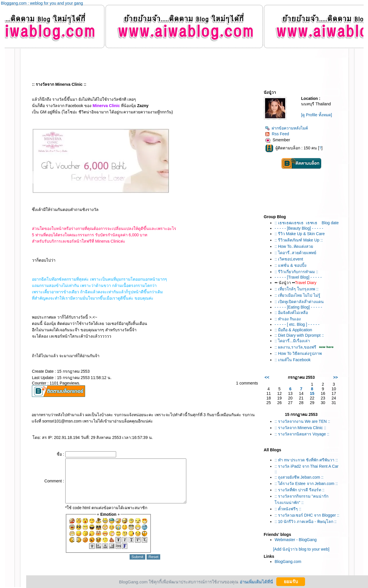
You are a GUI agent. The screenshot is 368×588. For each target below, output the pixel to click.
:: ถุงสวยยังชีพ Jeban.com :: (299, 477)
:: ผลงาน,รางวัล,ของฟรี (295, 347)
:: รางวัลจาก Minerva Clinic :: (300, 428)
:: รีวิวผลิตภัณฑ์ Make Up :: (299, 240)
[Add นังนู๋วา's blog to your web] (301, 549)
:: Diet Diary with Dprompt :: (299, 335)
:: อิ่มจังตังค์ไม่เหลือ (291, 313)
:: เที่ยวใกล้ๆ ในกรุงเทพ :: (296, 289)
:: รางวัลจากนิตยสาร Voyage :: (302, 434)
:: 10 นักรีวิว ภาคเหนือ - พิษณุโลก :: (305, 522)
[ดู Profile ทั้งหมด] (316, 115)
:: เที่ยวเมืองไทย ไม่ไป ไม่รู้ (297, 295)
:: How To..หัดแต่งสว (294, 246)
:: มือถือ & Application (293, 330)
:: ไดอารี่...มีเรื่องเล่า (292, 341)
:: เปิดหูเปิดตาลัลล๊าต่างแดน (299, 302)
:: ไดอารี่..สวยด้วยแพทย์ (295, 253)
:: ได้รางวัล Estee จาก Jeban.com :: (306, 484)
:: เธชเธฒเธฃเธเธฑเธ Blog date (307, 223)
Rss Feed (277, 134)
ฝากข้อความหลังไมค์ (286, 128)
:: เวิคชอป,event (289, 259)
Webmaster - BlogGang (296, 540)
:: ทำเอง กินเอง (288, 319)
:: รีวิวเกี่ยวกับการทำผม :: (296, 272)
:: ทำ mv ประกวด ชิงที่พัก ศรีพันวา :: (306, 460)
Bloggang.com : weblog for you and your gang (42, 3)
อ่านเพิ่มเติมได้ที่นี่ (256, 582)
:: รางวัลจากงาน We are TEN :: (302, 421)
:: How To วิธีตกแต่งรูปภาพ (298, 353)
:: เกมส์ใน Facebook (293, 360)
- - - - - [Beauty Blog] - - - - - (299, 228)
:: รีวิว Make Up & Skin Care (300, 234)
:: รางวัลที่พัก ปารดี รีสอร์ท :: (299, 490)
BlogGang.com (288, 562)
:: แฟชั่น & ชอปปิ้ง (291, 265)
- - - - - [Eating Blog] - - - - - (298, 307)
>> (336, 377)
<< (267, 377)
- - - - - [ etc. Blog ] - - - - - (297, 324)
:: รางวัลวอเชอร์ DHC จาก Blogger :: (307, 515)
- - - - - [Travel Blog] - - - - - (298, 277)
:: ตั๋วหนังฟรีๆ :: (288, 509)
